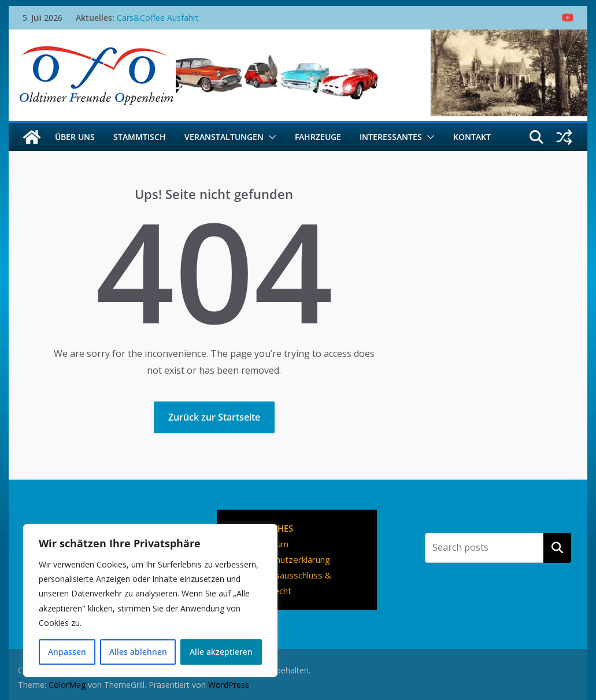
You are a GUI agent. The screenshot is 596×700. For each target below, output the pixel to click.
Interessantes (391, 137)
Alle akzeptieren (221, 652)
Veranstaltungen (224, 137)
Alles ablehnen (138, 652)
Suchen (557, 548)
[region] (150, 600)
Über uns (75, 137)
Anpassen (67, 652)
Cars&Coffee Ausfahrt (158, 18)
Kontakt (472, 137)
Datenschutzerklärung (286, 559)
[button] (270, 137)
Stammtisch (140, 137)
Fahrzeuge (318, 137)
